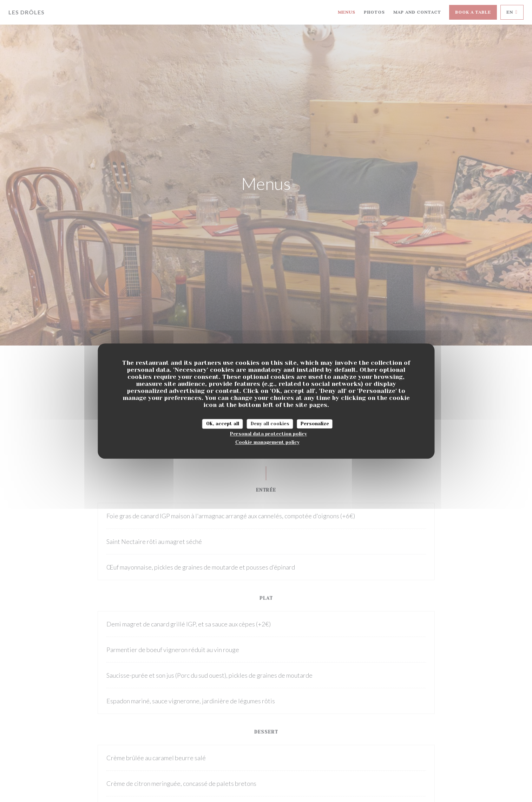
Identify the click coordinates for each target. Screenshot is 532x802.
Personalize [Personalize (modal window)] (315, 424)
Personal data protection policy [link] (268, 434)
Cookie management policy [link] (267, 442)
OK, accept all (223, 424)
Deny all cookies (270, 424)
